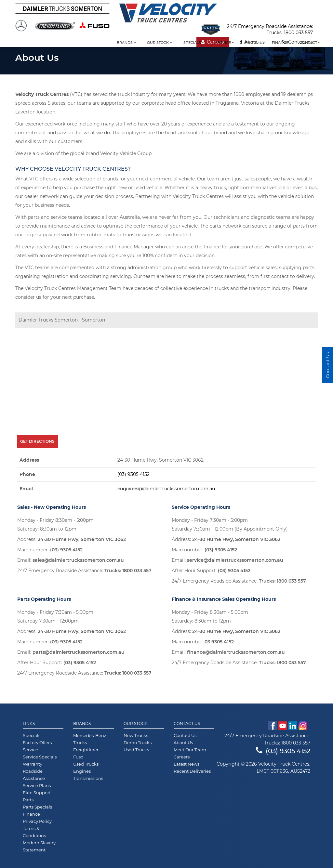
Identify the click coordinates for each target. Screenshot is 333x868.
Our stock (160, 43)
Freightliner (86, 750)
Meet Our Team (190, 750)
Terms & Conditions (34, 832)
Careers (182, 757)
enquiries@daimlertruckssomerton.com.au (166, 489)
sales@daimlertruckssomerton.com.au (78, 560)
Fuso (78, 757)
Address (29, 460)
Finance (280, 43)
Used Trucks (86, 764)
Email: (71, 560)
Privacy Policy (37, 821)
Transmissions (88, 778)
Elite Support (37, 793)
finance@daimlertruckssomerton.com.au (236, 652)
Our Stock (136, 724)
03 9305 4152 (219, 642)
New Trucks (136, 735)
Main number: (50, 550)
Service (225, 43)
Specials (194, 43)
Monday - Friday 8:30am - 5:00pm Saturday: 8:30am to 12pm (55, 525)
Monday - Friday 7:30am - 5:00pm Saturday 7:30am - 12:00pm (55, 617)
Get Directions (37, 441)
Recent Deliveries (192, 771)
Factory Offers (37, 743)
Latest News (186, 764)
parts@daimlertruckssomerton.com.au (79, 652)
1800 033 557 (298, 33)
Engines (82, 771)
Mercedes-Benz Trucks (90, 739)
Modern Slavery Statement (39, 846)
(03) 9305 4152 (133, 474)
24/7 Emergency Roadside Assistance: (84, 571)
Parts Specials (37, 807)
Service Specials (40, 757)
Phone (27, 474)
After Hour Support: (211, 571)
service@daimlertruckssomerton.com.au (235, 560)
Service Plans (37, 785)
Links (29, 724)
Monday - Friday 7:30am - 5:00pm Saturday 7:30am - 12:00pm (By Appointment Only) (230, 525)
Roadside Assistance (34, 775)
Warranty (33, 764)
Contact (310, 43)
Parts (253, 43)
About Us (183, 743)
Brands (126, 43)
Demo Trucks (138, 743)
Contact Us (187, 724)
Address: (72, 539)
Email (26, 489)
